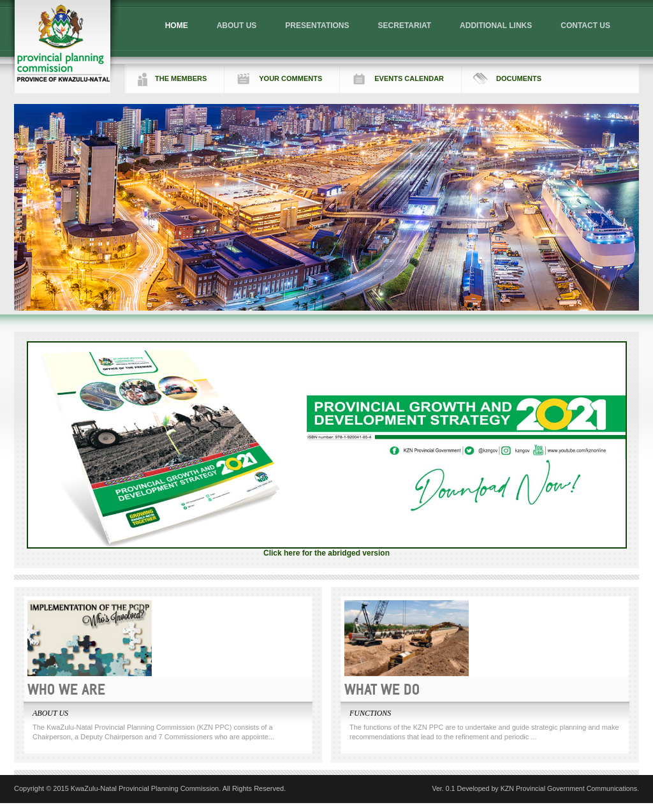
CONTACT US (585, 26)
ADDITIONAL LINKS (496, 26)
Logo (63, 47)
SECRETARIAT (405, 26)
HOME (177, 26)
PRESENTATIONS (317, 26)
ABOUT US (237, 26)
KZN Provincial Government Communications (569, 788)
